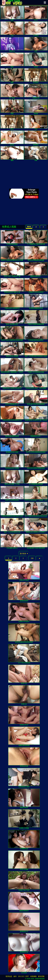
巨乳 (36, 45)
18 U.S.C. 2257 (23, 976)
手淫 (36, 122)
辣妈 (12, 60)
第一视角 (12, 91)
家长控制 (41, 976)
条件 (15, 976)
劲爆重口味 (36, 91)
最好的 (29, 227)
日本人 (36, 13)
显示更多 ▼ (24, 554)
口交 (12, 29)
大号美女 (36, 29)
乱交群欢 (36, 76)
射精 (12, 107)
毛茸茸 (36, 60)
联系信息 (9, 976)
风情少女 (12, 45)
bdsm (12, 122)
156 (32, 558)
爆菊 (12, 154)
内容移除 (33, 976)
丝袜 (36, 154)
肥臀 (12, 76)
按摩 (12, 13)
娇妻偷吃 (36, 138)
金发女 (12, 138)
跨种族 (36, 107)
